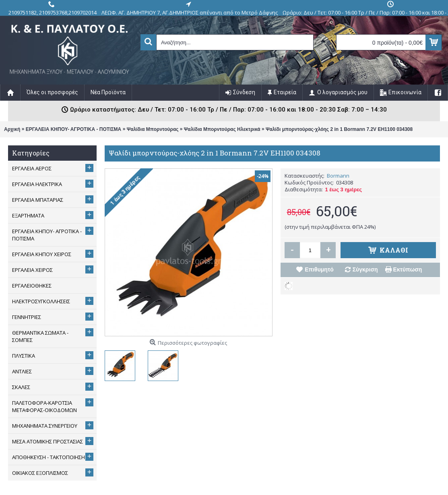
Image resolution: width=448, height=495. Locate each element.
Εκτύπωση (408, 269)
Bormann (338, 176)
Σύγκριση (365, 269)
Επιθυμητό (319, 269)
